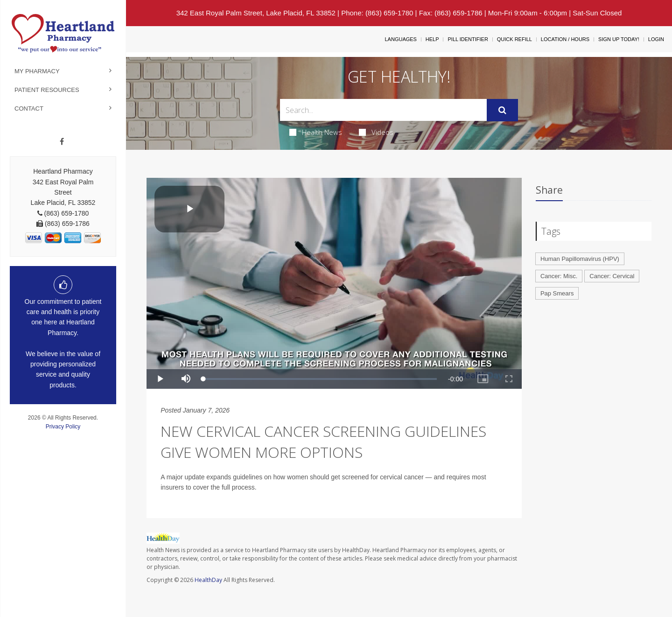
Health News (316, 132)
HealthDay (208, 580)
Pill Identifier (468, 39)
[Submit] (502, 110)
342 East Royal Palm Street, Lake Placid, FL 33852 (256, 13)
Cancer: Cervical (612, 276)
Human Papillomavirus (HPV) (580, 259)
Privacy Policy (63, 427)
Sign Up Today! (619, 39)
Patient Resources (47, 90)
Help (432, 39)
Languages (400, 39)
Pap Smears (557, 293)
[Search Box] (384, 110)
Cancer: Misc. (559, 276)
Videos (376, 132)
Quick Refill (514, 39)
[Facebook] (62, 142)
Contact (29, 109)
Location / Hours (565, 39)
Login (656, 39)
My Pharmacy (37, 71)
